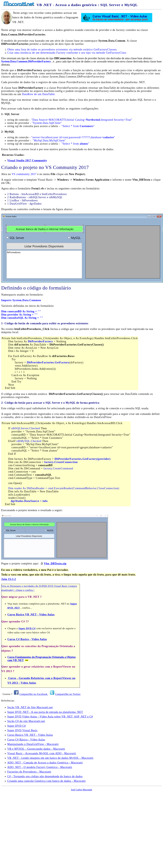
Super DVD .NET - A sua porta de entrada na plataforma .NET (45, 712)
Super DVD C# (27, 629)
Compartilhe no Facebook (34, 694)
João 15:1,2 (9, 579)
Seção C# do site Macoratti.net (26, 721)
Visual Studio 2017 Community (27, 160)
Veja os (6, 586)
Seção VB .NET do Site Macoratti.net (30, 708)
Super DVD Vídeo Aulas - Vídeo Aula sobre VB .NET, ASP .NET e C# (50, 717)
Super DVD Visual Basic (22, 731)
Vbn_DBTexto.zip (55, 564)
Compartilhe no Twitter (68, 694)
